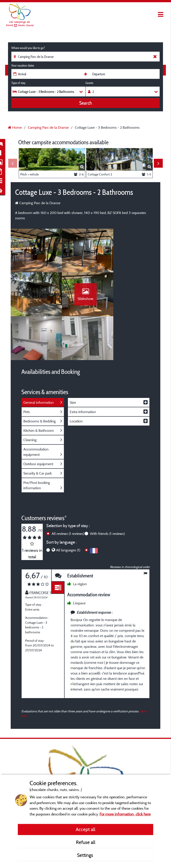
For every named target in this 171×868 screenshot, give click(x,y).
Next (158, 163)
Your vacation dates (23, 65)
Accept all (85, 829)
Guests (89, 83)
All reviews (68, 491)
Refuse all (86, 842)
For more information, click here (125, 814)
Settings (86, 855)
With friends (107, 491)
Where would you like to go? (28, 48)
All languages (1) (68, 508)
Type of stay (18, 83)
